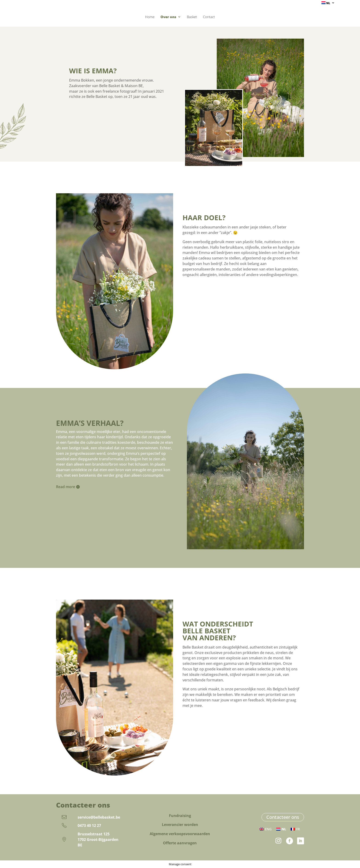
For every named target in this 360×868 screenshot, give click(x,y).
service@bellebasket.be (99, 817)
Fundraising (180, 816)
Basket (192, 17)
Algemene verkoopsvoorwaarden (180, 834)
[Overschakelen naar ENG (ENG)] (266, 829)
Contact (209, 17)
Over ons (168, 17)
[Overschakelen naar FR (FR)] (295, 829)
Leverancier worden (180, 825)
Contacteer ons (283, 817)
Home (150, 17)
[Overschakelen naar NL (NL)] (281, 829)
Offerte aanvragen (180, 843)
